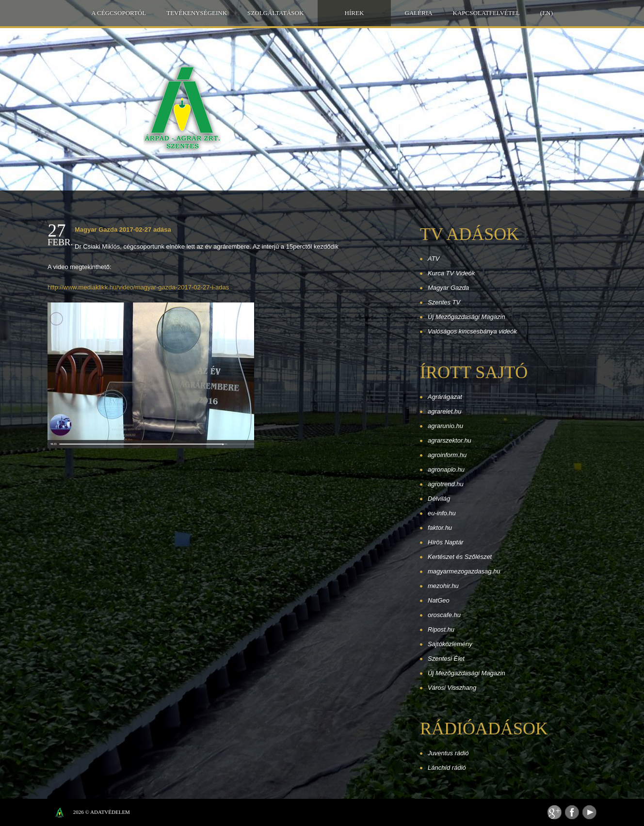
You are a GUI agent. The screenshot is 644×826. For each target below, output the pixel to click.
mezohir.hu (443, 586)
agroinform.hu (447, 455)
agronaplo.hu (446, 469)
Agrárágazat (445, 397)
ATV (434, 259)
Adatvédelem (110, 812)
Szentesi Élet (446, 659)
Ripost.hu (441, 629)
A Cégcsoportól (119, 13)
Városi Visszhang (452, 688)
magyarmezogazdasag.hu (464, 571)
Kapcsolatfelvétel (486, 13)
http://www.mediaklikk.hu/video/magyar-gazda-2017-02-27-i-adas (138, 287)
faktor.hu (440, 528)
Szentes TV (444, 302)
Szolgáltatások (275, 13)
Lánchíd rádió (447, 768)
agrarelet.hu (444, 411)
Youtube (589, 812)
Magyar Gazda (448, 288)
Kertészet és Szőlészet (460, 557)
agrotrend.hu (446, 484)
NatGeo (439, 600)
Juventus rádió (448, 753)
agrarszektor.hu (450, 440)
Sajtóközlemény (450, 644)
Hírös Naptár (446, 542)
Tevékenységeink (197, 13)
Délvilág (439, 499)
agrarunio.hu (445, 426)
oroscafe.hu (444, 615)
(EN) (547, 13)
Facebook (572, 812)
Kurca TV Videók (451, 273)
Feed (555, 812)
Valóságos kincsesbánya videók (472, 331)
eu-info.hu (442, 513)
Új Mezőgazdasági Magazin (467, 317)
